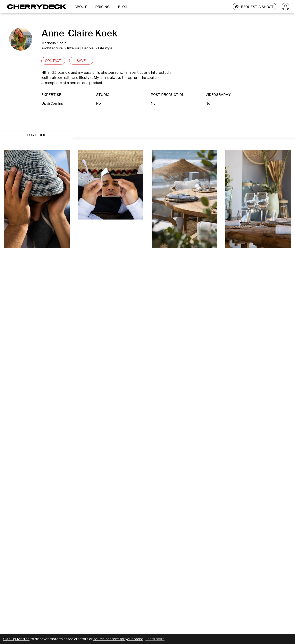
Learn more (155, 639)
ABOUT (81, 7)
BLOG (123, 7)
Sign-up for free (16, 639)
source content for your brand (118, 639)
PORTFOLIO (37, 135)
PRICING (102, 7)
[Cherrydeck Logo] (35, 7)
